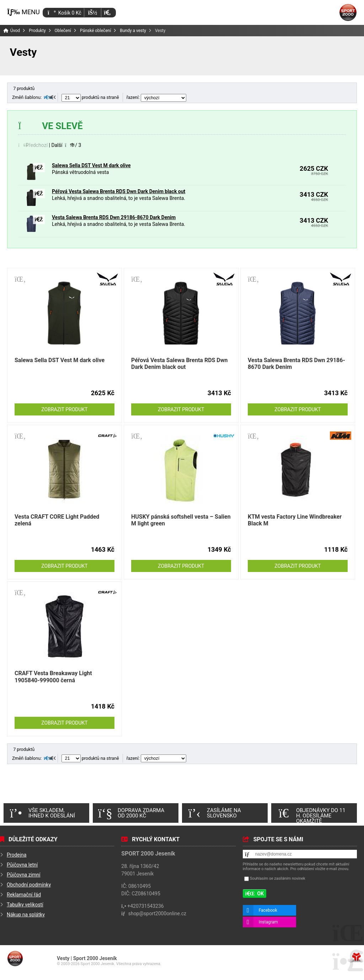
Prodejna (17, 855)
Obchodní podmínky (29, 885)
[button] (107, 13)
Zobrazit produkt (64, 409)
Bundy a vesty (133, 31)
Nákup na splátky (26, 915)
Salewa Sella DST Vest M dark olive (91, 165)
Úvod (348, 12)
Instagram (268, 922)
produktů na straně (90, 97)
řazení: (156, 97)
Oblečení (63, 31)
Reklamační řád (24, 895)
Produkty (37, 31)
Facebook (268, 910)
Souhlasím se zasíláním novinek (278, 878)
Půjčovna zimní (24, 875)
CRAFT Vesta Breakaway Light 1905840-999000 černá (53, 677)
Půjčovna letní (22, 865)
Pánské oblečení (95, 31)
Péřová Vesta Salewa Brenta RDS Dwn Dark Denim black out (119, 191)
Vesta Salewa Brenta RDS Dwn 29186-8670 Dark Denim (114, 217)
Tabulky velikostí (25, 905)
